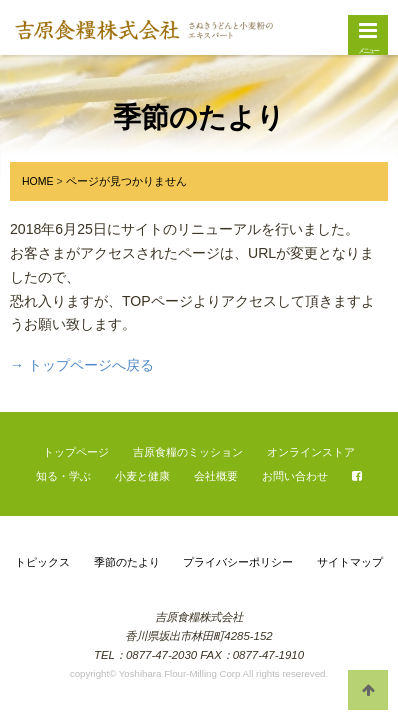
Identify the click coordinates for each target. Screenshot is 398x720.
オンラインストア (311, 452)
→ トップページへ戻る (82, 365)
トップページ (76, 452)
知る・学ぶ (63, 476)
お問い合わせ (295, 476)
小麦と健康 (142, 476)
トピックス (42, 562)
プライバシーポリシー (238, 562)
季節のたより (127, 562)
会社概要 (216, 476)
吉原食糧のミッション (188, 452)
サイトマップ (350, 562)
